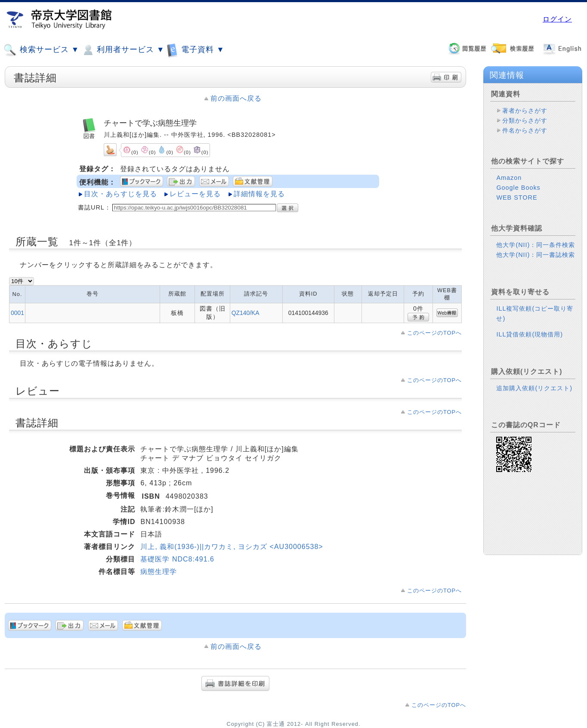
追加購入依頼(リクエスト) (534, 388)
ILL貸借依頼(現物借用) (530, 334)
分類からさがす (525, 120)
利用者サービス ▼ (123, 50)
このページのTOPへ (434, 333)
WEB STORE (517, 197)
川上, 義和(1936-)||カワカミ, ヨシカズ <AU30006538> (232, 547)
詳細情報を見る (259, 194)
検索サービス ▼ (41, 50)
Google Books (518, 188)
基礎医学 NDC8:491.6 (177, 559)
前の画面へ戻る (236, 98)
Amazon (509, 178)
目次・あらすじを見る (120, 194)
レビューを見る (195, 194)
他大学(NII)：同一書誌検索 (536, 255)
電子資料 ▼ (195, 50)
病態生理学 (159, 572)
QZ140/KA (246, 313)
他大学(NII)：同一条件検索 (536, 245)
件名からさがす (525, 130)
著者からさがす (525, 111)
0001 (17, 313)
